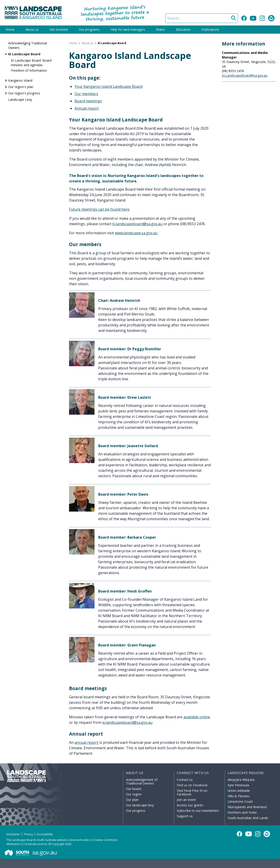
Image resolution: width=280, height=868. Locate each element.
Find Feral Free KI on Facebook (192, 792)
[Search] (202, 18)
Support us (185, 816)
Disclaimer (13, 834)
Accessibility (45, 834)
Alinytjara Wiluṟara (241, 780)
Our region (134, 794)
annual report (86, 742)
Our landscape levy (140, 805)
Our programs (89, 29)
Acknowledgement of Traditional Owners (142, 781)
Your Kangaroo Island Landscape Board (108, 86)
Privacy (28, 834)
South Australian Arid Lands (248, 818)
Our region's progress (24, 93)
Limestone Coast (240, 801)
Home (10, 29)
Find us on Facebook (192, 785)
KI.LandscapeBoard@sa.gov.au (245, 75)
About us (32, 29)
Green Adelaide (239, 791)
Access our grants (190, 805)
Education (183, 29)
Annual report (87, 108)
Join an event (186, 800)
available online (197, 717)
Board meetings (88, 101)
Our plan (132, 800)
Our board (134, 789)
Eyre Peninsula (238, 785)
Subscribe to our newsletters (198, 811)
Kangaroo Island (20, 80)
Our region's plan (21, 87)
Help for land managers (128, 29)
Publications (210, 29)
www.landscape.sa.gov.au (136, 233)
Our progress (136, 811)
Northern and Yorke (242, 812)
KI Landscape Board (24, 54)
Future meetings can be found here (99, 209)
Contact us (185, 780)
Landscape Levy (20, 100)
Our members (86, 94)
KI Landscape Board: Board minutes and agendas (31, 63)
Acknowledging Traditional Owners (28, 45)
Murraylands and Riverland (247, 807)
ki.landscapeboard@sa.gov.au (137, 224)
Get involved (59, 29)
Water (161, 29)
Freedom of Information (29, 70)
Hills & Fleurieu (239, 796)
